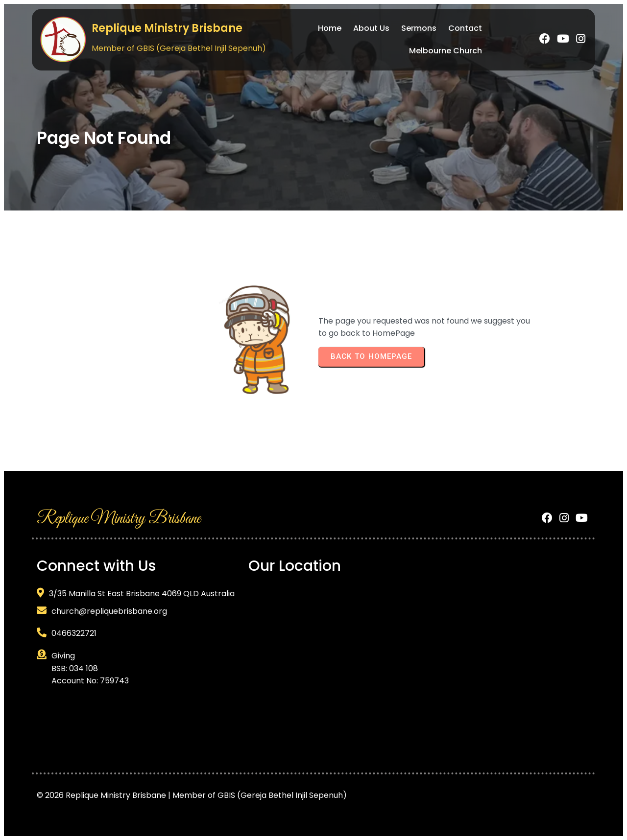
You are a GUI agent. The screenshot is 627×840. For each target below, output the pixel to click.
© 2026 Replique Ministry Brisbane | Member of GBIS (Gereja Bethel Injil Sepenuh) (192, 795)
